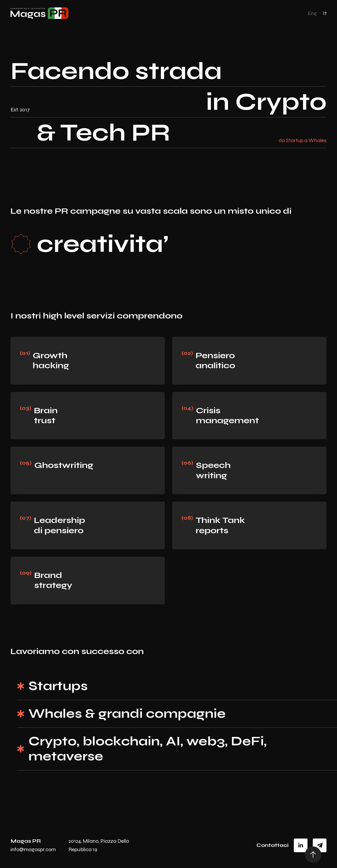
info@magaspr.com (33, 849)
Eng (312, 13)
